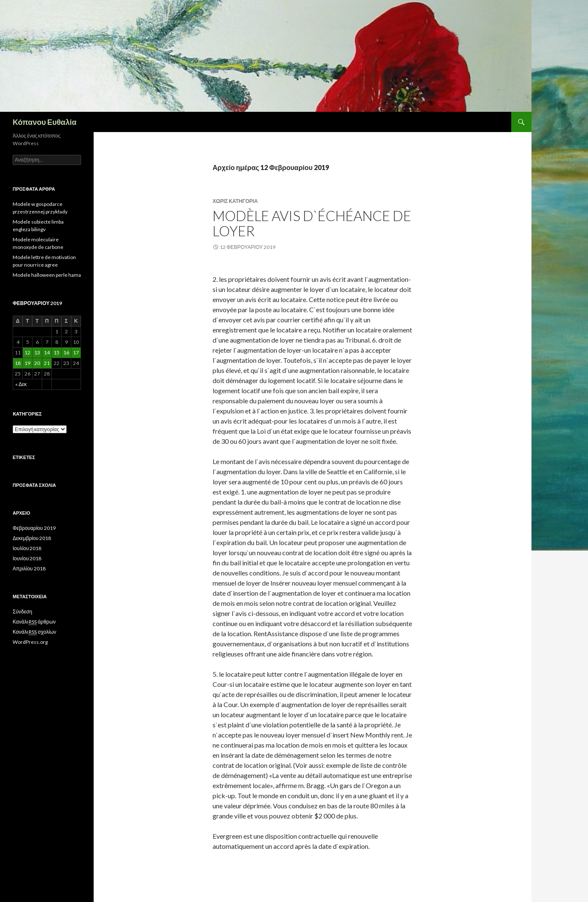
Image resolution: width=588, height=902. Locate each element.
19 (27, 363)
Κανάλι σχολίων (34, 632)
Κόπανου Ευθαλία (45, 122)
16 (66, 352)
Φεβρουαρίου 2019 (34, 528)
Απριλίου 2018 (29, 568)
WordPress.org (30, 642)
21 (47, 363)
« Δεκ (21, 384)
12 (27, 352)
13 (37, 352)
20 (37, 363)
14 (47, 352)
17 (76, 352)
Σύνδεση (22, 612)
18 (18, 363)
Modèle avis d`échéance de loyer (312, 223)
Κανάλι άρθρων (34, 622)
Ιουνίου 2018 (27, 558)
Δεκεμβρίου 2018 (32, 538)
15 (57, 352)
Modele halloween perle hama (47, 275)
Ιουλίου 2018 (27, 548)
